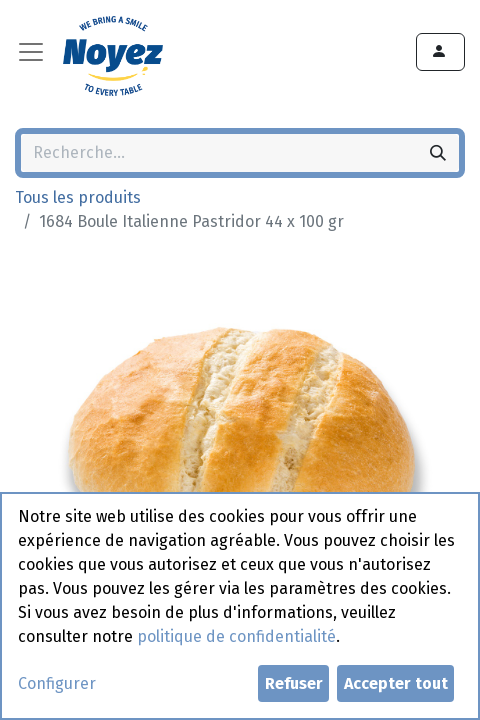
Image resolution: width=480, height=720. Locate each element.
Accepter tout (396, 683)
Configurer (57, 683)
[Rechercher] (438, 153)
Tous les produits (78, 197)
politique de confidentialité (236, 636)
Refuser (294, 683)
